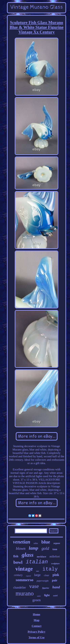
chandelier (20, 587)
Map (37, 620)
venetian (22, 542)
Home (36, 614)
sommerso (25, 580)
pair (55, 580)
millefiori (55, 556)
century (18, 575)
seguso (57, 543)
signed (28, 576)
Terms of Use (37, 637)
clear (47, 575)
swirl (55, 596)
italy (50, 569)
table (39, 596)
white (36, 543)
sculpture (55, 563)
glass (28, 555)
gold (45, 548)
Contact (37, 626)
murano (25, 594)
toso (55, 549)
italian (37, 562)
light (47, 595)
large (37, 575)
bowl (18, 562)
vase (34, 586)
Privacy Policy (37, 632)
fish (16, 556)
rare (38, 571)
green (37, 600)
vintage (24, 569)
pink (56, 575)
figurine (46, 588)
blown (21, 549)
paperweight (43, 581)
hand (56, 587)
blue (46, 542)
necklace (42, 557)
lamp (33, 548)
